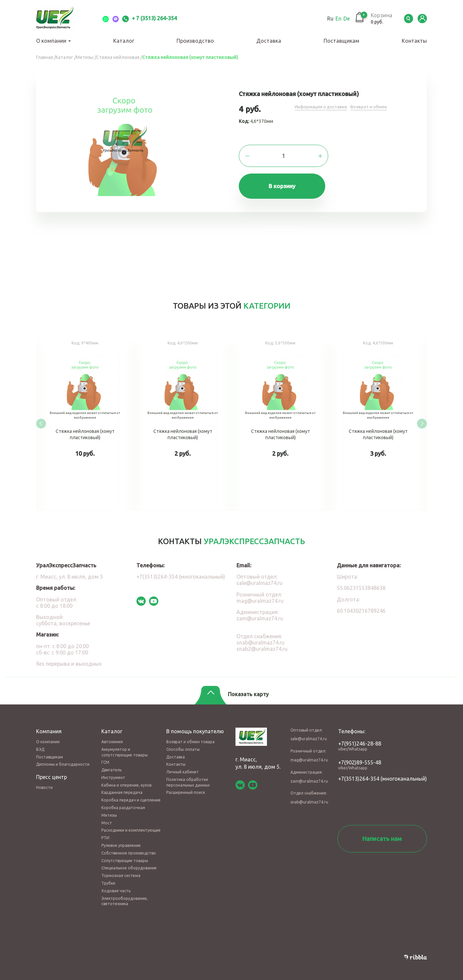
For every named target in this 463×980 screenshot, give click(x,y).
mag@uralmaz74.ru (260, 598)
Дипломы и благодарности (63, 762)
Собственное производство (129, 850)
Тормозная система (121, 873)
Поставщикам (341, 41)
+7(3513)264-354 (359, 776)
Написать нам (382, 836)
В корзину (284, 187)
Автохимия (112, 739)
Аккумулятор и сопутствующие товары (125, 749)
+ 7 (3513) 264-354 (150, 18)
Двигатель (111, 767)
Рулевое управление (121, 842)
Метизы (109, 812)
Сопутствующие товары (125, 858)
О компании (53, 41)
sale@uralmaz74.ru (259, 580)
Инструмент (113, 774)
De (343, 19)
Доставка (269, 41)
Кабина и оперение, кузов (126, 782)
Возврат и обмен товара (190, 739)
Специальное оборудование (129, 865)
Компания (49, 728)
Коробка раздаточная (123, 805)
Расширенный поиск (186, 790)
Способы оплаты (183, 746)
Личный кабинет (182, 769)
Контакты (414, 41)
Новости (44, 785)
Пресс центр (51, 774)
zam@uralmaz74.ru (260, 616)
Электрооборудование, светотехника (125, 898)
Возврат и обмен (370, 107)
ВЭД (40, 746)
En (335, 19)
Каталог (124, 41)
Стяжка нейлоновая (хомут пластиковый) (85, 421)
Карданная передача (122, 790)
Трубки (108, 880)
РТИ (105, 835)
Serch (407, 19)
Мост (107, 820)
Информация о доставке (321, 107)
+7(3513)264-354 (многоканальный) (181, 574)
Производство (195, 41)
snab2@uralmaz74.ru (262, 646)
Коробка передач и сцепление (131, 797)
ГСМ (105, 760)
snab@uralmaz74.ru (260, 640)
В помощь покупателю (195, 728)
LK (422, 19)
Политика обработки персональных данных (188, 779)
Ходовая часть (116, 888)
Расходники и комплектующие (131, 827)
